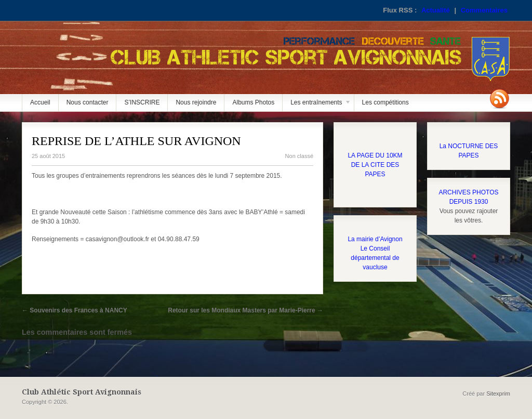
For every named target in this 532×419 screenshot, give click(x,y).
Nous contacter (88, 102)
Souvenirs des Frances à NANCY (75, 310)
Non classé (299, 156)
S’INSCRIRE (142, 102)
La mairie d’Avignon (375, 239)
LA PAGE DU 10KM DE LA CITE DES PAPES (375, 165)
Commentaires (484, 10)
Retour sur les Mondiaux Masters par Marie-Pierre (245, 310)
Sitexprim (498, 394)
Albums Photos (253, 102)
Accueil (40, 102)
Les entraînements (317, 105)
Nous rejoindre (196, 102)
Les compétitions (385, 102)
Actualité (436, 10)
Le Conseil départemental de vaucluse (375, 258)
